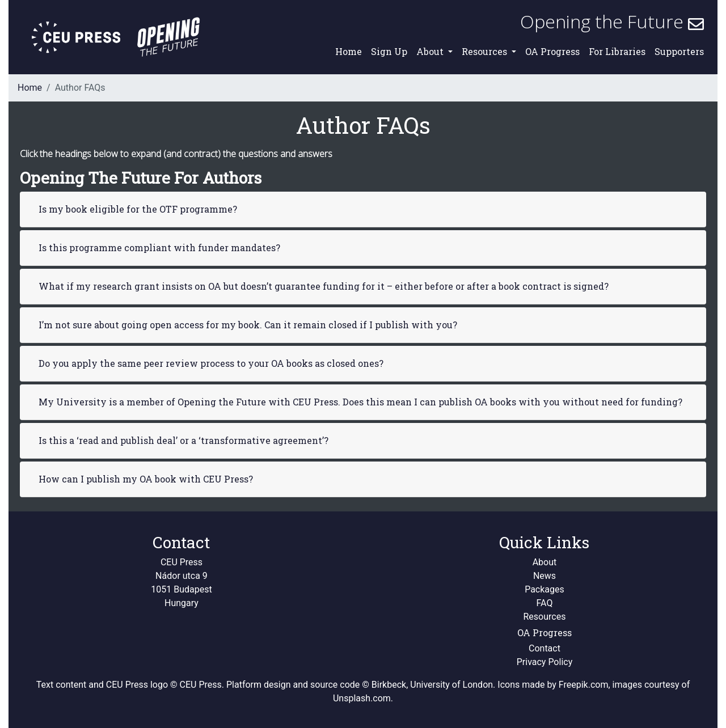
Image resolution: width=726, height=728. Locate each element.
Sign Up (389, 51)
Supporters (679, 51)
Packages (544, 589)
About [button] (431, 51)
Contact (544, 648)
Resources (545, 617)
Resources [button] (486, 51)
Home (349, 51)
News (544, 576)
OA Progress (552, 51)
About (545, 562)
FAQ (545, 603)
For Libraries (617, 51)
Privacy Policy (545, 662)
